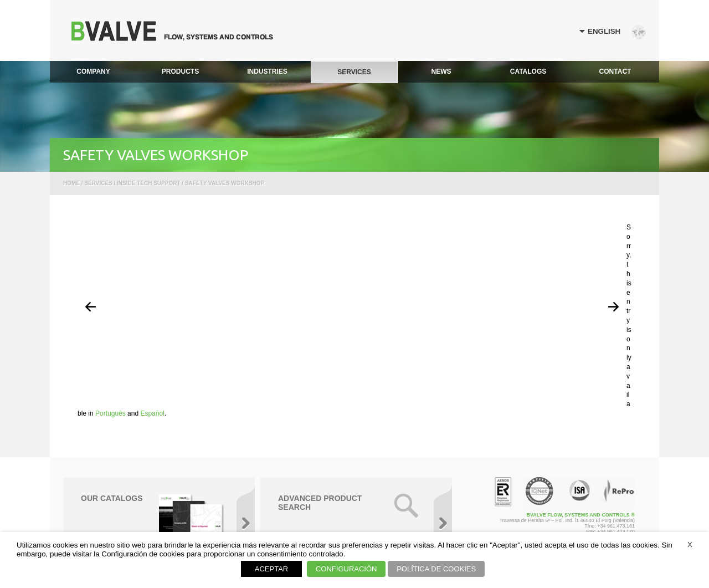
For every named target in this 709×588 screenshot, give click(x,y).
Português (111, 413)
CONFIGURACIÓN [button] (346, 569)
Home (71, 183)
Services (98, 183)
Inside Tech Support (148, 183)
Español (152, 413)
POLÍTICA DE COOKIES (436, 569)
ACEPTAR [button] (271, 569)
